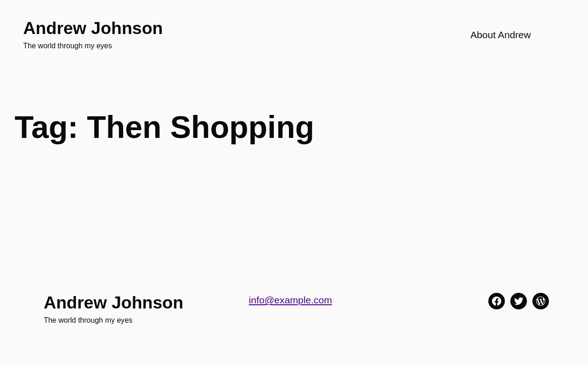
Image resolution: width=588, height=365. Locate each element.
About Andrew (501, 35)
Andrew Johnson (93, 28)
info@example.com (291, 300)
